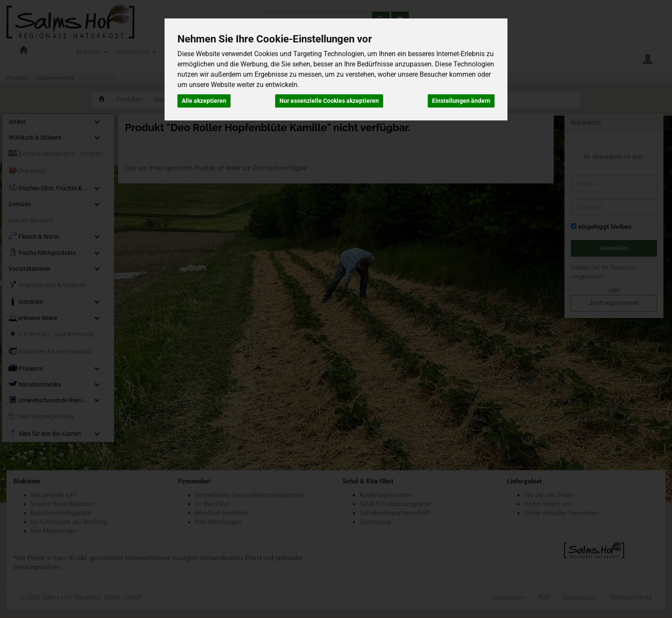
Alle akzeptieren (204, 101)
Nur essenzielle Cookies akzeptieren (329, 101)
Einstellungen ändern (461, 101)
